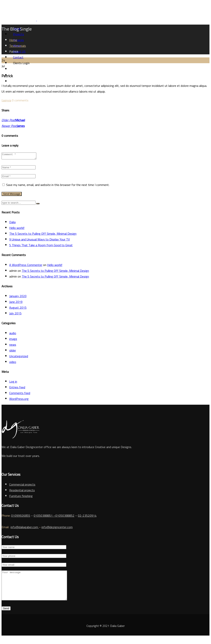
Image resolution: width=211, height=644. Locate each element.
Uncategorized (19, 357)
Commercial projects (22, 486)
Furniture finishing (21, 497)
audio (13, 334)
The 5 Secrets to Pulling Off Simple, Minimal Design (43, 235)
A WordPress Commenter (26, 266)
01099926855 (21, 517)
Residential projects (22, 491)
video (13, 363)
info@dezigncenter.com (57, 528)
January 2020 (18, 297)
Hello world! (17, 229)
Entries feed (17, 388)
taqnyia (6, 100)
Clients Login (21, 63)
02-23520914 (87, 517)
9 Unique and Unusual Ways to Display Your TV (39, 240)
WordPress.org (19, 400)
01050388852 (65, 517)
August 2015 (18, 309)
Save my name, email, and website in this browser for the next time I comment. (58, 186)
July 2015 (15, 314)
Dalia (12, 223)
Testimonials (18, 46)
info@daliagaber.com (25, 528)
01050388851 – (44, 517)
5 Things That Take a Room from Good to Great (41, 246)
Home (13, 40)
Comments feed (20, 394)
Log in (13, 383)
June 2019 (16, 303)
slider (13, 351)
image (13, 340)
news (13, 346)
